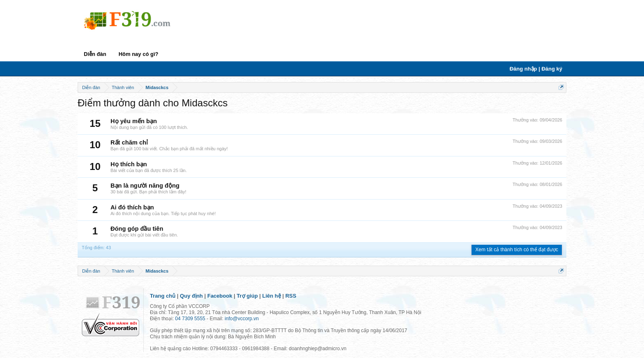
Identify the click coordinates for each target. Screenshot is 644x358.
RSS (291, 296)
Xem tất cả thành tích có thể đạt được (517, 250)
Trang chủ (163, 296)
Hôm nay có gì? (139, 54)
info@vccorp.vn (242, 319)
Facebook (220, 296)
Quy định (191, 296)
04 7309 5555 (190, 319)
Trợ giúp (247, 296)
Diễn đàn (95, 54)
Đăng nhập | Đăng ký (536, 69)
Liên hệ (272, 296)
